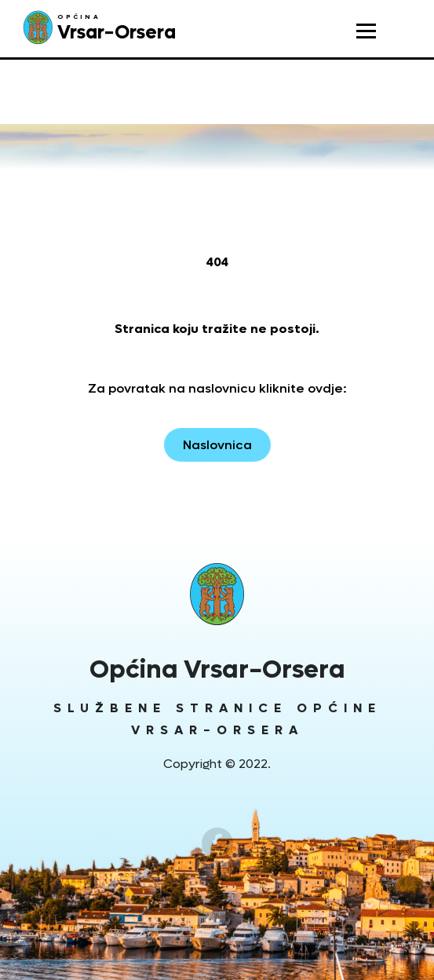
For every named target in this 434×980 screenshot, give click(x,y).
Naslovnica (217, 445)
